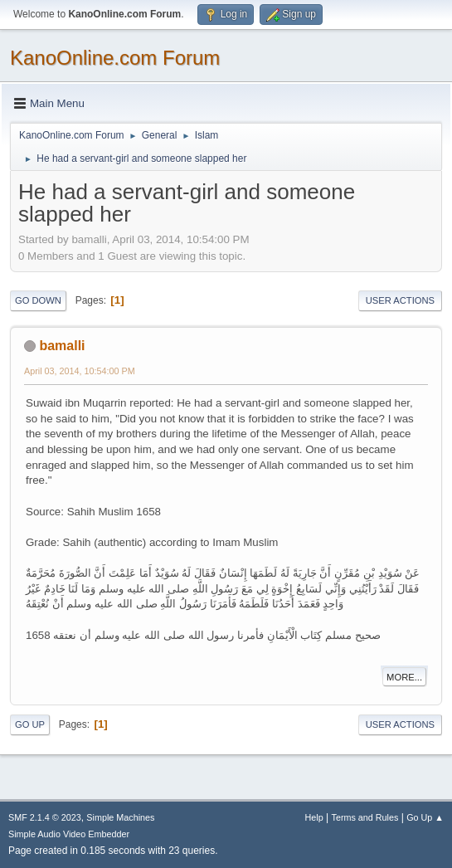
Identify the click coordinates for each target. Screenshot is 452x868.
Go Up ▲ (425, 817)
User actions (400, 300)
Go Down (38, 300)
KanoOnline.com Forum (115, 58)
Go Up (30, 724)
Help (314, 817)
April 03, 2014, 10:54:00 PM (80, 371)
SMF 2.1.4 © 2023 (45, 817)
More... (404, 677)
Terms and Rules (365, 817)
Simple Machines (120, 817)
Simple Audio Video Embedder (69, 834)
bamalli (62, 346)
